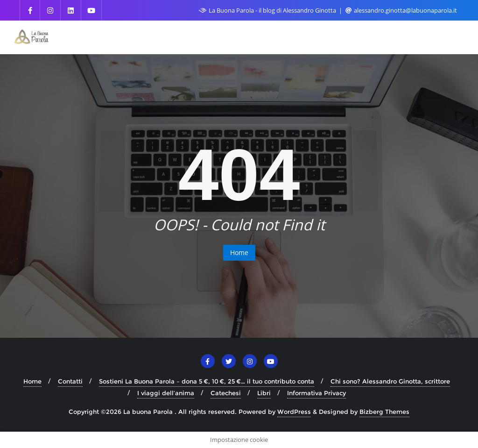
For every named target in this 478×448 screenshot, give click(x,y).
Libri (264, 393)
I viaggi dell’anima (166, 393)
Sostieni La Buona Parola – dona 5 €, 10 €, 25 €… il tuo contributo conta (207, 381)
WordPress (294, 412)
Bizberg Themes (384, 412)
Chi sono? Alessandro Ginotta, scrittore (390, 381)
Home (239, 252)
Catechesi (226, 393)
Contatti (70, 381)
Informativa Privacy (316, 393)
